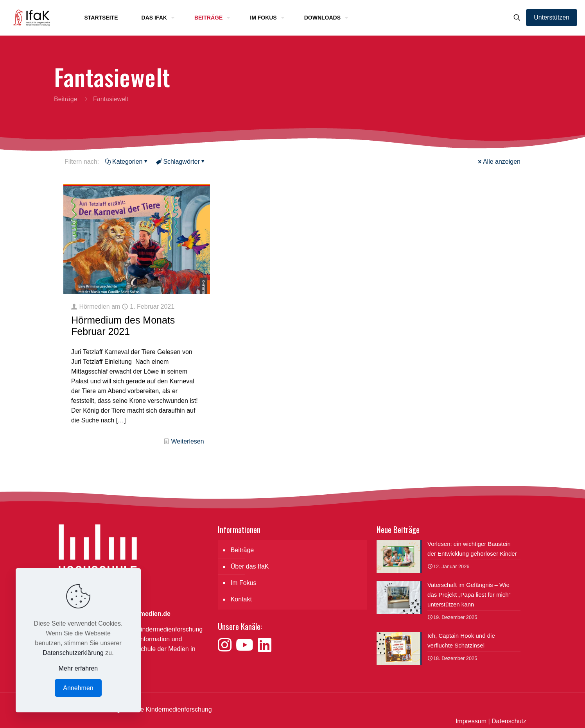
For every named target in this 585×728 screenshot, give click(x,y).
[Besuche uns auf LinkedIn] (265, 645)
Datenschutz (509, 721)
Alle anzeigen (499, 162)
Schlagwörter (181, 162)
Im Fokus (244, 583)
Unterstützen (552, 17)
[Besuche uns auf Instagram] (227, 645)
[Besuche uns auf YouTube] (247, 645)
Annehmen (78, 688)
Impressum (471, 721)
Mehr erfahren (78, 668)
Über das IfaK (250, 566)
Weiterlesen (187, 441)
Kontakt (241, 599)
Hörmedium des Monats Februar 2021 (123, 326)
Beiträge (66, 99)
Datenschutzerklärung (73, 653)
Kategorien (127, 162)
